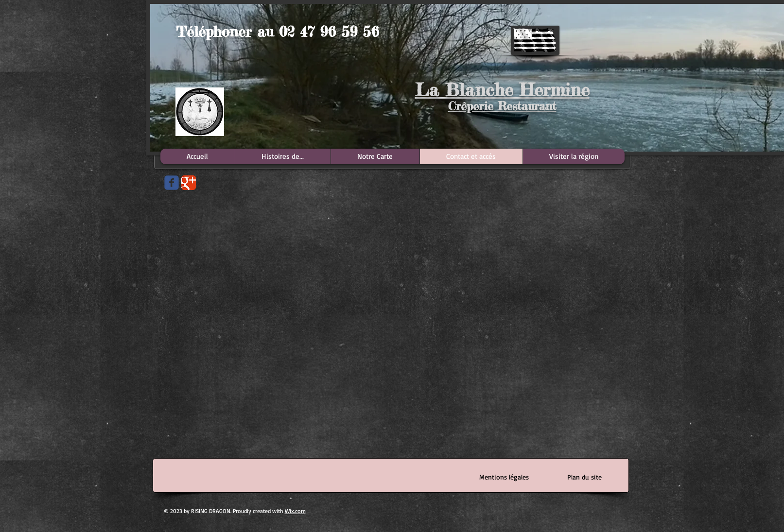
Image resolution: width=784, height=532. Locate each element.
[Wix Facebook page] (172, 183)
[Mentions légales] (504, 477)
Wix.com (295, 511)
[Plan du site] (585, 477)
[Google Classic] (189, 183)
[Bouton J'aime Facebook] (172, 232)
